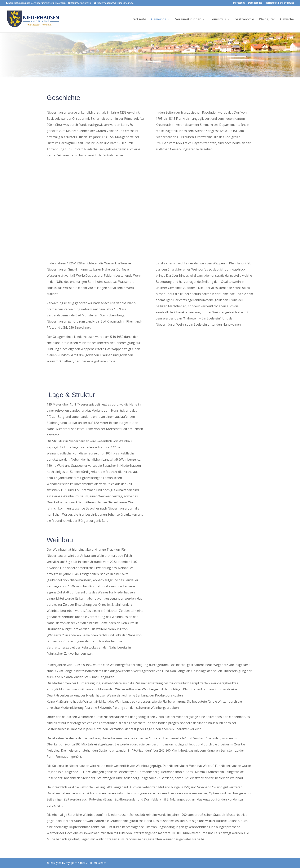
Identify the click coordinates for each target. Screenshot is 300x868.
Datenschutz (255, 3)
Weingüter (267, 20)
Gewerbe (287, 20)
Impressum (239, 3)
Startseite (138, 20)
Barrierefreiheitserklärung (280, 3)
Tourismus (218, 20)
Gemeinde (159, 20)
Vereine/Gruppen (188, 20)
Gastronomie (244, 20)
